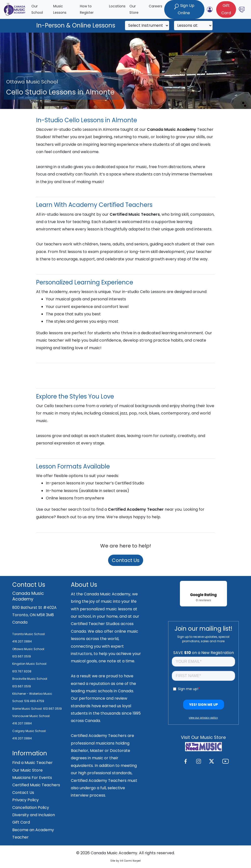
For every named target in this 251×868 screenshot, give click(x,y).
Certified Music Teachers (36, 785)
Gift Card (21, 822)
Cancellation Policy (31, 808)
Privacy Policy (25, 800)
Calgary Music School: (29, 731)
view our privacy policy (203, 718)
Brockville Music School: (30, 679)
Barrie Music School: (28, 709)
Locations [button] (117, 6)
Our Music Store (27, 770)
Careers (156, 6)
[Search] (147, 26)
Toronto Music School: (29, 634)
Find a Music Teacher (32, 763)
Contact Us (126, 560)
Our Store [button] (134, 9)
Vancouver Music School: (31, 716)
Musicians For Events (32, 778)
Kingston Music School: (30, 664)
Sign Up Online (184, 9)
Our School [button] (37, 9)
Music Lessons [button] (60, 9)
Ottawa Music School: (29, 649)
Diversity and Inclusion (34, 815)
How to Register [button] (87, 9)
